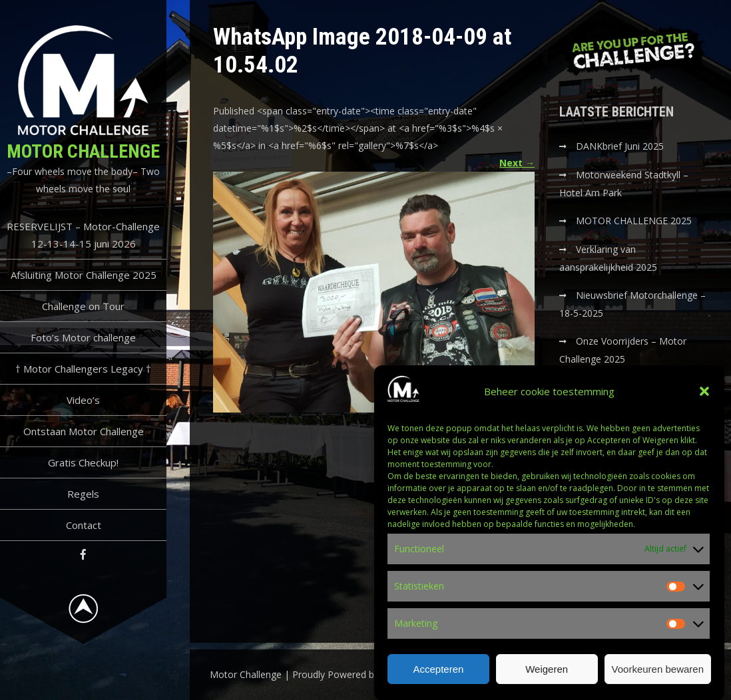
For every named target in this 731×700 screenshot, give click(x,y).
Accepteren (438, 676)
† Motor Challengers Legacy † (83, 369)
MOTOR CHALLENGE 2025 (635, 221)
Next (517, 163)
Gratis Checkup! (83, 462)
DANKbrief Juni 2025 (620, 146)
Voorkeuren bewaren (658, 676)
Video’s (83, 400)
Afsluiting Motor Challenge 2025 (84, 275)
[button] (704, 399)
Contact (84, 525)
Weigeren (547, 676)
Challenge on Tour (83, 306)
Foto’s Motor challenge (83, 337)
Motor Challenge (83, 151)
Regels (83, 494)
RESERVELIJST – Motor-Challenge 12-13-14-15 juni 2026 (83, 235)
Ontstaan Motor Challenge (84, 431)
